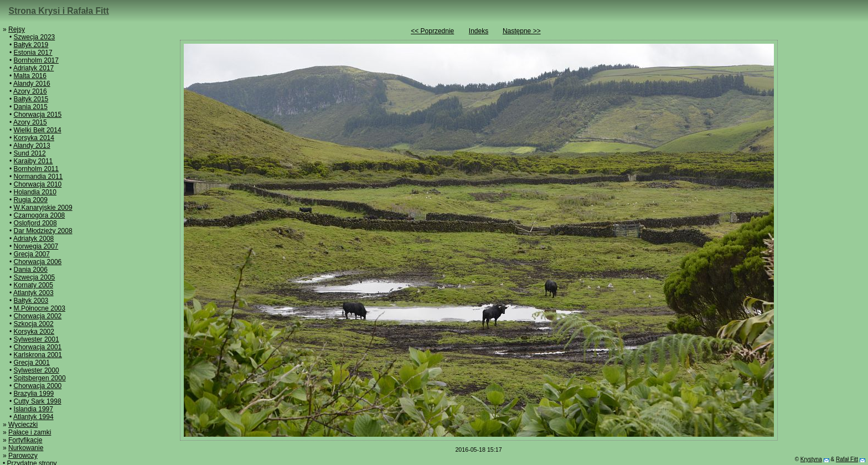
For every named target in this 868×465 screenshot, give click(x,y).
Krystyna (811, 459)
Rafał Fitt (847, 459)
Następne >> (522, 31)
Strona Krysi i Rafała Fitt (59, 11)
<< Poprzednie (432, 31)
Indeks (479, 31)
